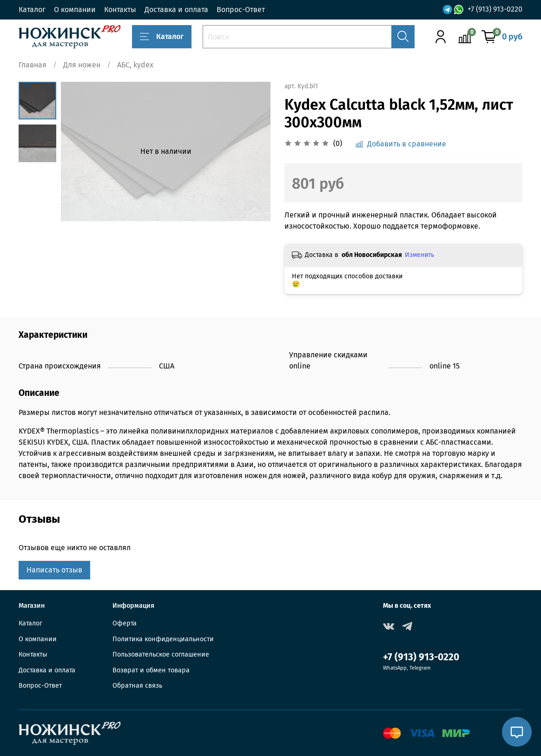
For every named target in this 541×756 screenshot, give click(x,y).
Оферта (125, 623)
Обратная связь (137, 686)
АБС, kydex (135, 65)
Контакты (120, 10)
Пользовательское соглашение (161, 654)
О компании (75, 10)
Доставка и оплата (176, 10)
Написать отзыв (54, 570)
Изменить (419, 255)
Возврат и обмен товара (151, 670)
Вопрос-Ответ (241, 10)
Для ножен (82, 65)
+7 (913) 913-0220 (495, 9)
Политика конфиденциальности (163, 639)
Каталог (32, 10)
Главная (33, 65)
